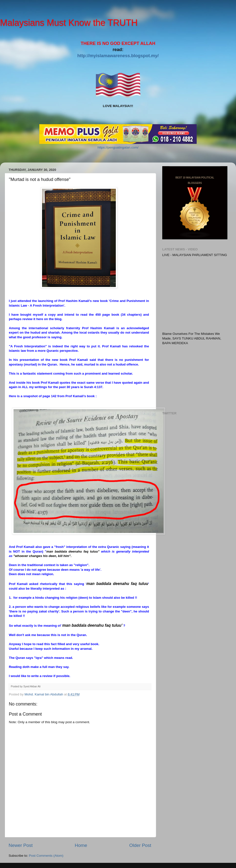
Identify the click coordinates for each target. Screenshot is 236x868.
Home (81, 845)
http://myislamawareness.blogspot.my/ (118, 56)
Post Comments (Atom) (46, 856)
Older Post (140, 845)
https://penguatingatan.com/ (118, 147)
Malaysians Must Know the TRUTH (69, 23)
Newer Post (21, 845)
